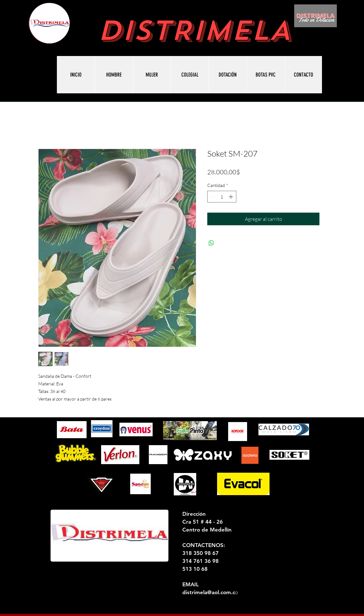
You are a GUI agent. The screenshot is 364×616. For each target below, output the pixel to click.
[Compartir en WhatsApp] (211, 243)
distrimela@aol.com (207, 592)
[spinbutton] (222, 197)
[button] (265, 75)
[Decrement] (212, 197)
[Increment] (231, 197)
